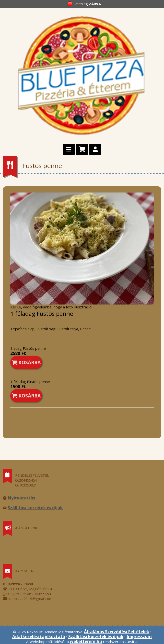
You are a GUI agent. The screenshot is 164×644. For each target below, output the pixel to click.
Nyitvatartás (21, 498)
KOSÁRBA (26, 362)
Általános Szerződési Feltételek (117, 632)
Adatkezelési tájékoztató (39, 637)
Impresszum (139, 637)
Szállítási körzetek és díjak (35, 508)
